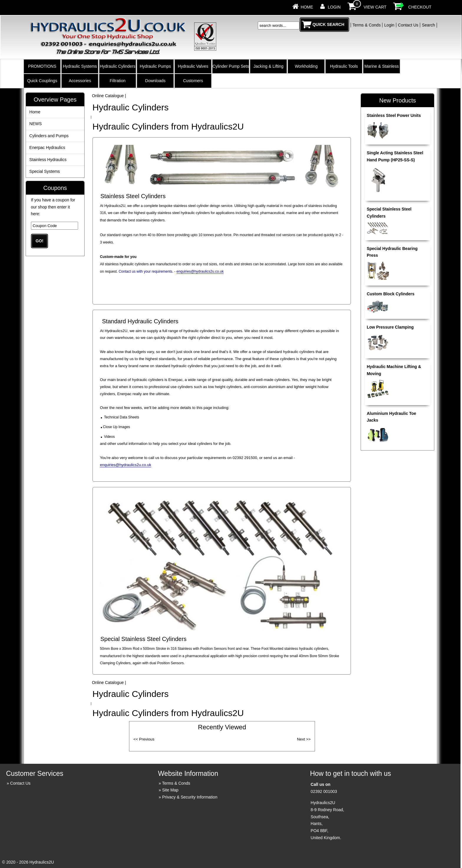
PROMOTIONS (42, 66)
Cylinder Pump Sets (231, 66)
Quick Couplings (42, 81)
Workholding (306, 66)
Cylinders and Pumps (49, 136)
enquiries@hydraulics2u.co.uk (200, 271)
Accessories (80, 81)
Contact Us (408, 25)
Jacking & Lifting (268, 66)
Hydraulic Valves (193, 66)
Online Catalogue (108, 96)
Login (334, 7)
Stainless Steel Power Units (394, 115)
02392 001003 (324, 791)
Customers (193, 81)
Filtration (118, 81)
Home (307, 7)
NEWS (36, 124)
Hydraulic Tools (344, 66)
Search (428, 25)
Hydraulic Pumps (155, 66)
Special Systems (45, 171)
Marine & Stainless (382, 66)
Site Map (170, 790)
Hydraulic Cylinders (118, 66)
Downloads (155, 81)
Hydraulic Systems (80, 66)
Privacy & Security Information (190, 797)
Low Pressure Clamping (390, 327)
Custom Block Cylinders (391, 294)
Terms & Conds (367, 25)
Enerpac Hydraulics (47, 148)
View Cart (375, 7)
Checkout (420, 7)
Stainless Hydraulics (48, 160)
